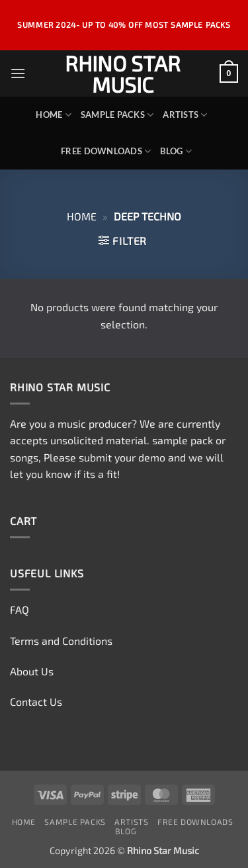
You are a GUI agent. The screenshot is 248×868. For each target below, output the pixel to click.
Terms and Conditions (61, 641)
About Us (32, 671)
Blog (176, 151)
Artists (185, 115)
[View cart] (229, 73)
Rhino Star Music (123, 73)
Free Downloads (106, 151)
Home (53, 115)
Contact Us (36, 701)
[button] (18, 73)
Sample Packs (117, 115)
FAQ (20, 609)
